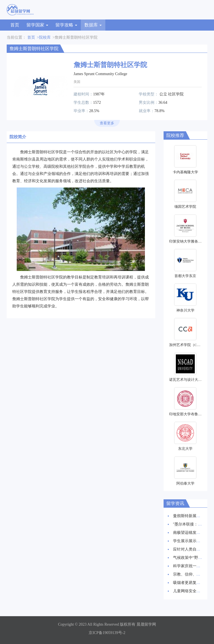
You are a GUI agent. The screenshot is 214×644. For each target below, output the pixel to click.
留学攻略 (66, 25)
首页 (15, 25)
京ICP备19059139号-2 (107, 633)
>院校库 (44, 37)
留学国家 (37, 25)
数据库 (93, 25)
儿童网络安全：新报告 (193, 591)
